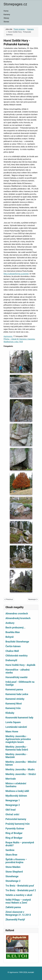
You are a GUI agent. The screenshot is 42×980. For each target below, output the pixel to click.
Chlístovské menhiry (17, 656)
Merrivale (11, 779)
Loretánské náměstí (16, 727)
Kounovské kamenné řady (19, 718)
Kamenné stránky (15, 699)
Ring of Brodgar (14, 833)
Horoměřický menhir (17, 677)
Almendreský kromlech (18, 618)
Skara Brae (11, 855)
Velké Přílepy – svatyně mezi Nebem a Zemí (18, 901)
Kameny (7, 14)
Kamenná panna (14, 689)
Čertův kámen (13, 646)
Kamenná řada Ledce (17, 694)
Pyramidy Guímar (15, 829)
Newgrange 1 (13, 800)
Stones (6, 22)
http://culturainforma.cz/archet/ (16, 274)
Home (6, 11)
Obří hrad (10, 810)
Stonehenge (12, 876)
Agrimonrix (8, 336)
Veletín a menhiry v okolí (19, 895)
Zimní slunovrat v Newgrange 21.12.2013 (18, 913)
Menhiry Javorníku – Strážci (21, 774)
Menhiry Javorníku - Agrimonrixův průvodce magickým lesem (18, 739)
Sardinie (10, 850)
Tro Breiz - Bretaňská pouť (20, 886)
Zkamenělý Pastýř (15, 920)
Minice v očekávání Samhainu (16, 785)
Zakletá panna (13, 907)
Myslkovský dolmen (16, 796)
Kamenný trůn (13, 708)
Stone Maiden (13, 867)
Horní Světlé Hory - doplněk (20, 665)
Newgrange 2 (13, 805)
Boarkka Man (13, 632)
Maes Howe (12, 732)
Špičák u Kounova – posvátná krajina (16, 861)
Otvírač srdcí (12, 814)
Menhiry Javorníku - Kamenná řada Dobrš (17, 748)
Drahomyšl (11, 660)
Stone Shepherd (14, 872)
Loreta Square (13, 722)
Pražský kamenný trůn (18, 824)
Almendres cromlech (17, 614)
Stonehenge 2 (13, 881)
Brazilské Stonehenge (17, 642)
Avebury (10, 623)
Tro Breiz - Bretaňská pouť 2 (21, 890)
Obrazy (6, 18)
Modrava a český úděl (17, 791)
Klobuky (10, 713)
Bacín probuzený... (15, 628)
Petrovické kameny (16, 819)
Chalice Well (12, 651)
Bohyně (10, 637)
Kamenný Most (14, 704)
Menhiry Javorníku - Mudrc (20, 769)
